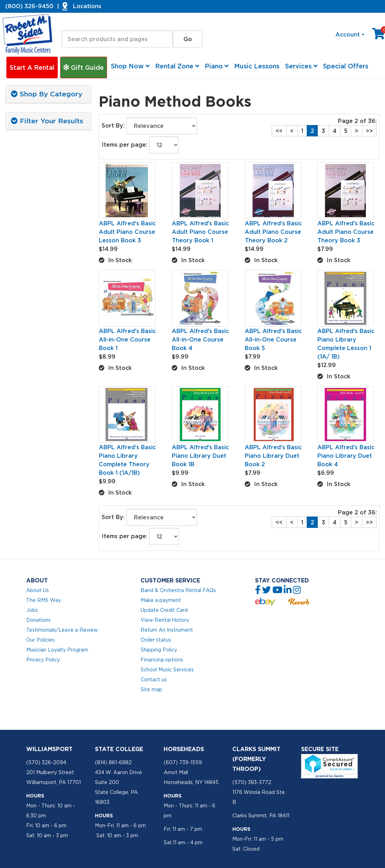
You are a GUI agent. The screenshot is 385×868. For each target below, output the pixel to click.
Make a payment (161, 600)
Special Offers (346, 66)
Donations (38, 620)
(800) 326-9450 (29, 6)
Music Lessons (257, 66)
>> (369, 131)
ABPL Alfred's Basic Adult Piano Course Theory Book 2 (273, 232)
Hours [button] (35, 796)
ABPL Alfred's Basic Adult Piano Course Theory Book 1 (200, 232)
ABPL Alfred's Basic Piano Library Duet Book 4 (346, 456)
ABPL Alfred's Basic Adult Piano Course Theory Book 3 (346, 232)
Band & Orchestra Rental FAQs (178, 590)
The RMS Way (44, 600)
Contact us (154, 680)
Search (72, 24)
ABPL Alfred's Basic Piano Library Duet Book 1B (200, 456)
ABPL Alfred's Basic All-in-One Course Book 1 (127, 339)
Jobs (32, 610)
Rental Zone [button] (177, 66)
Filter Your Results (47, 121)
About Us (38, 590)
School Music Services (167, 670)
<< (279, 131)
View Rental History (165, 620)
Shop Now (130, 66)
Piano (217, 66)
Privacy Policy (43, 660)
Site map (151, 689)
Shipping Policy (159, 650)
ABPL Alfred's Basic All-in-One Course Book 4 (200, 339)
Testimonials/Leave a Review (62, 630)
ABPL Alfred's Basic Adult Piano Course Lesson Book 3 (127, 232)
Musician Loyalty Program (57, 650)
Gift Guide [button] (84, 67)
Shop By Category (47, 94)
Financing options (162, 660)
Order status (156, 640)
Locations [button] (87, 6)
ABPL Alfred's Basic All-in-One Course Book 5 (273, 339)
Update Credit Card (164, 610)
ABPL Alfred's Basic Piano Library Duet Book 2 (273, 456)
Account (350, 34)
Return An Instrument (167, 630)
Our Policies (41, 640)
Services (301, 66)
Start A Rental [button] (32, 67)
